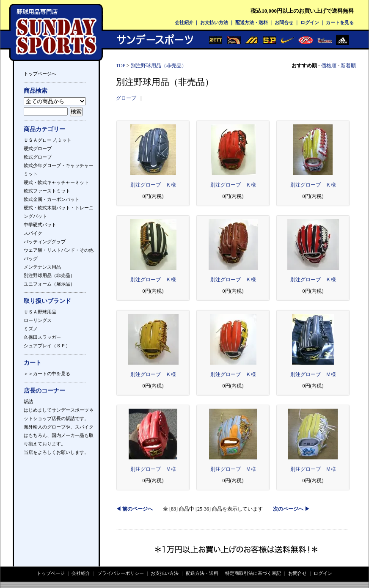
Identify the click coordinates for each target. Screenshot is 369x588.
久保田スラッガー (42, 337)
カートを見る (340, 22)
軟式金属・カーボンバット (52, 199)
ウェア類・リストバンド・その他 (59, 250)
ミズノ (31, 329)
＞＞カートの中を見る (47, 374)
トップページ (51, 573)
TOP (121, 66)
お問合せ (284, 22)
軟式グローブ (38, 157)
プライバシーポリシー (121, 573)
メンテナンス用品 (42, 267)
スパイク (33, 233)
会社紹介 (184, 22)
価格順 (329, 66)
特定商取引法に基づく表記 (253, 573)
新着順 (348, 66)
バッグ (31, 258)
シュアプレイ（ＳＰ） (47, 346)
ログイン (310, 22)
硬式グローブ (38, 148)
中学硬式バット (40, 225)
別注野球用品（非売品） (49, 275)
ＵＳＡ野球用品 (40, 312)
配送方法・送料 (252, 22)
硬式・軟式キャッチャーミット (56, 182)
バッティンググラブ (45, 242)
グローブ (126, 98)
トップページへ (40, 74)
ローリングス (38, 320)
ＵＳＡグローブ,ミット (48, 140)
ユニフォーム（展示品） (49, 284)
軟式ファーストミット (47, 191)
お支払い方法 (214, 22)
